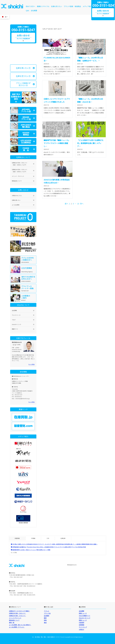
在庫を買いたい (16, 200)
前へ (67, 204)
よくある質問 (16, 205)
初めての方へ (31, 6)
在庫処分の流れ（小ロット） (18, 616)
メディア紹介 (87, 6)
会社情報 (14, 310)
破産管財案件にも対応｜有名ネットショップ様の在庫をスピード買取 (31, 550)
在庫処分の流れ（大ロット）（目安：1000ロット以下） (20, 164)
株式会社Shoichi (72, 565)
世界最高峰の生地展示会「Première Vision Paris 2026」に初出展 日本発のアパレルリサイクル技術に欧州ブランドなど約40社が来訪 (49, 547)
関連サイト (15, 329)
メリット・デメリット (18, 176)
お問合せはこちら (17, 196)
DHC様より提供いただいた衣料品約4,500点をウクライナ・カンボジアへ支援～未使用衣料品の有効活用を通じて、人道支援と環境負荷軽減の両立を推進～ (55, 544)
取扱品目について (17, 181)
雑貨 (45, 618)
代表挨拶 (82, 622)
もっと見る (32, 364)
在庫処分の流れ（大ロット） (18, 613)
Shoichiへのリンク (85, 618)
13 (78, 204)
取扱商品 (78, 6)
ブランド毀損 (68, 6)
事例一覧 (12, 622)
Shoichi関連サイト (85, 616)
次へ (82, 204)
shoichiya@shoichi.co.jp (22, 399)
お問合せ (82, 629)
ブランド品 (47, 613)
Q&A (27, 10)
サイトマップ (83, 627)
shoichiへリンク (16, 324)
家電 (45, 620)
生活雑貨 (47, 616)
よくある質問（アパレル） (17, 627)
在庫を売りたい (56, 6)
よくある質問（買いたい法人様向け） (20, 625)
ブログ (14, 320)
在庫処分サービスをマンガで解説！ (20, 611)
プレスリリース (16, 315)
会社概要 (34, 10)
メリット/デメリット (15, 618)
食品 (45, 622)
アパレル (47, 611)
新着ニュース (83, 613)
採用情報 (82, 625)
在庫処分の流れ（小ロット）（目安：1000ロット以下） (20, 171)
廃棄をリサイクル (43, 6)
